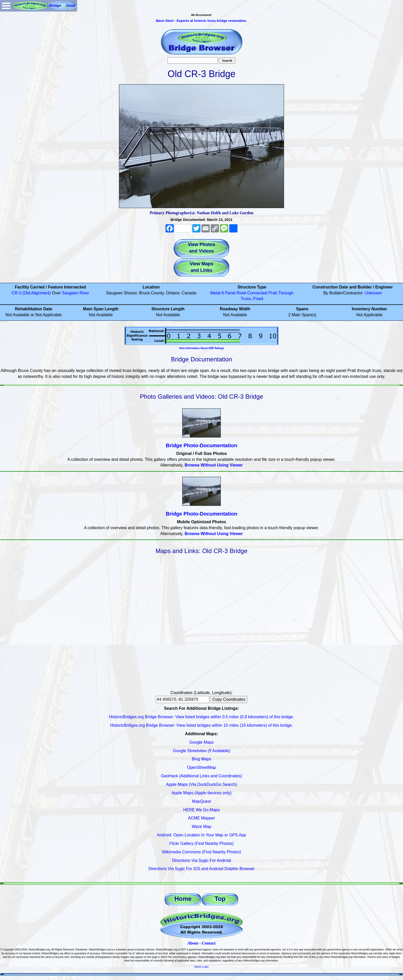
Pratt (273, 293)
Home (183, 899)
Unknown (373, 293)
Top (220, 899)
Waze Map (201, 827)
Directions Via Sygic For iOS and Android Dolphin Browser (201, 869)
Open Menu (6, 6)
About (193, 943)
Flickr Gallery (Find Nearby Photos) (201, 843)
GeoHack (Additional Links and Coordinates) (201, 776)
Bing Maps (201, 759)
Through (286, 293)
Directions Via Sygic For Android (201, 860)
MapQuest (201, 801)
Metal (215, 293)
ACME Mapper (202, 818)
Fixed (258, 299)
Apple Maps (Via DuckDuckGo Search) (201, 784)
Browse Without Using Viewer (214, 465)
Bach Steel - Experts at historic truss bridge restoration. (201, 21)
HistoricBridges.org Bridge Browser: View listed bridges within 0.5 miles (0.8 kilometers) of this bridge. (201, 717)
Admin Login (201, 967)
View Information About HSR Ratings (201, 348)
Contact (209, 943)
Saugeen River (76, 293)
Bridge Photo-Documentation (201, 445)
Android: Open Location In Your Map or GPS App (202, 835)
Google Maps (201, 742)
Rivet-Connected (252, 293)
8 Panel (228, 293)
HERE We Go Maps (201, 810)
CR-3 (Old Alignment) (31, 293)
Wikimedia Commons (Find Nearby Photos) (201, 852)
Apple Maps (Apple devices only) (201, 793)
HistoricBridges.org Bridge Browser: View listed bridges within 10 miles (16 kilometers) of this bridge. (201, 725)
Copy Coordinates (229, 699)
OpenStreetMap (202, 767)
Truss (246, 299)
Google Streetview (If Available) (202, 751)
